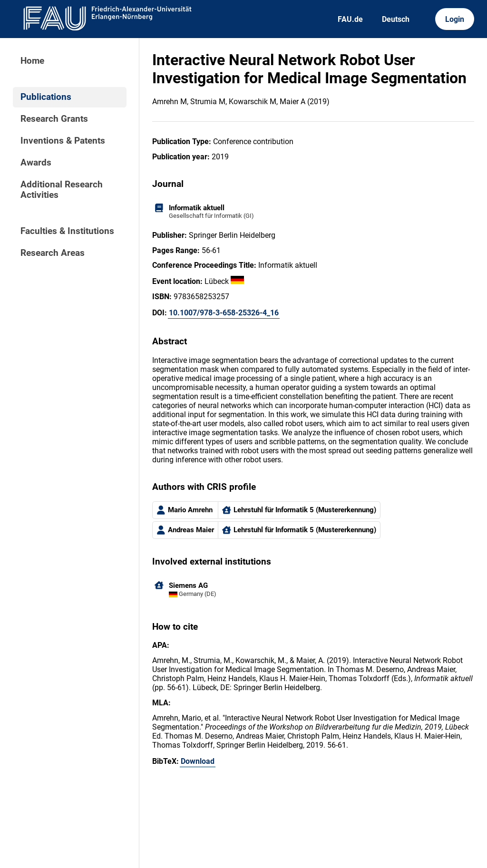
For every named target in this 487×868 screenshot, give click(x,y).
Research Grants (54, 119)
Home (32, 61)
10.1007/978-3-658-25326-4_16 (224, 313)
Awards (36, 163)
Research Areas (53, 253)
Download (198, 761)
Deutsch (396, 19)
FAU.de (350, 19)
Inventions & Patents (63, 141)
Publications (46, 97)
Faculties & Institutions (67, 231)
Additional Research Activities (62, 190)
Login (455, 19)
